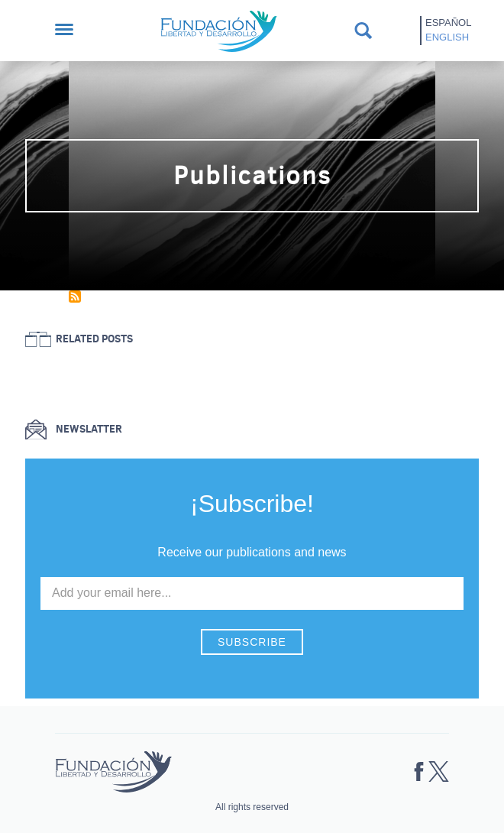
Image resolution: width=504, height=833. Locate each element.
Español (448, 23)
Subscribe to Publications (75, 297)
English (447, 37)
